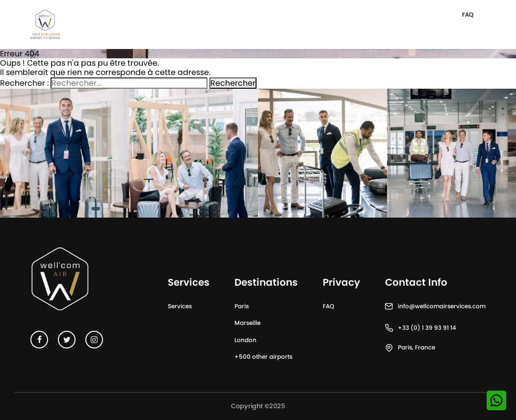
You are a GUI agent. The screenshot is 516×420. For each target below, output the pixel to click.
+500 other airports (263, 357)
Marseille (247, 323)
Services (180, 306)
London (245, 340)
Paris (242, 306)
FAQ (468, 14)
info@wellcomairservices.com (442, 306)
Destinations (266, 282)
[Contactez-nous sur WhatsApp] (496, 400)
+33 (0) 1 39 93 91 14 (427, 328)
